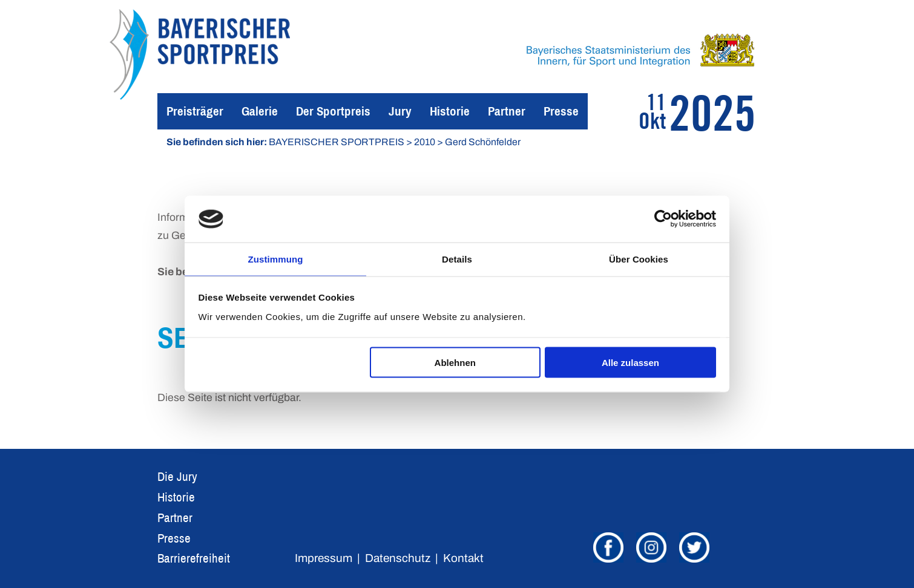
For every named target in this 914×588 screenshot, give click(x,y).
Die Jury (177, 476)
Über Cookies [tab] (639, 258)
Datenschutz (398, 558)
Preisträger (195, 111)
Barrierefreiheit (194, 558)
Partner (507, 111)
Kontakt (463, 558)
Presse (561, 111)
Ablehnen (455, 363)
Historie (450, 111)
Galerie (260, 111)
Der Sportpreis (333, 111)
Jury (400, 111)
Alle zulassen (630, 363)
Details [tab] (457, 258)
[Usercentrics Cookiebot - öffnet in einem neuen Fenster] (663, 218)
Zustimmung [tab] (276, 258)
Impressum (324, 558)
